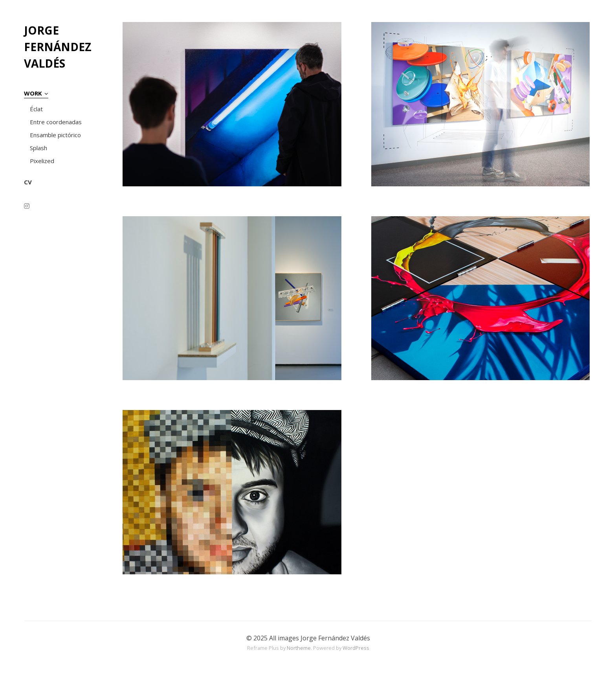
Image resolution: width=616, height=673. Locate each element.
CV (28, 182)
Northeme (299, 648)
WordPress (356, 648)
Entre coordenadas (56, 122)
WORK (33, 93)
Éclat (36, 109)
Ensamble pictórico (55, 135)
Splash (38, 148)
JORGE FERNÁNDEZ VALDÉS (58, 47)
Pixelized (42, 161)
